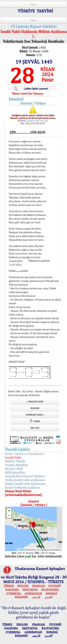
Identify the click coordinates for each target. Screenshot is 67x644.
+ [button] (9, 511)
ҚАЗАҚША (12, 589)
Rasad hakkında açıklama (22, 487)
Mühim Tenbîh (15, 461)
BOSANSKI (21, 597)
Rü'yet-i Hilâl (14, 469)
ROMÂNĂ (51, 593)
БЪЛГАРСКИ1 (50, 589)
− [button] (9, 516)
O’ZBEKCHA (14, 593)
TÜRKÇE (9, 586)
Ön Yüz (35, 428)
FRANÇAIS (38, 586)
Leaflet (21, 550)
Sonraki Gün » (35, 415)
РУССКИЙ (54, 586)
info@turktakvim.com (37, 121)
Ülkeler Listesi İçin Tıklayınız (28, 94)
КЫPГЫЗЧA (30, 589)
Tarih (35, 421)
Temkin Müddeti (16, 465)
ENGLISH (23, 586)
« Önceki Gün (35, 402)
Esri (38, 550)
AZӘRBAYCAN (33, 593)
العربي (49, 597)
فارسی (36, 597)
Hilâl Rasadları (15, 472)
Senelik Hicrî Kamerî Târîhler (25, 476)
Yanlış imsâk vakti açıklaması (25, 480)
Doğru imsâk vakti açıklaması (25, 484)
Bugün (35, 408)
